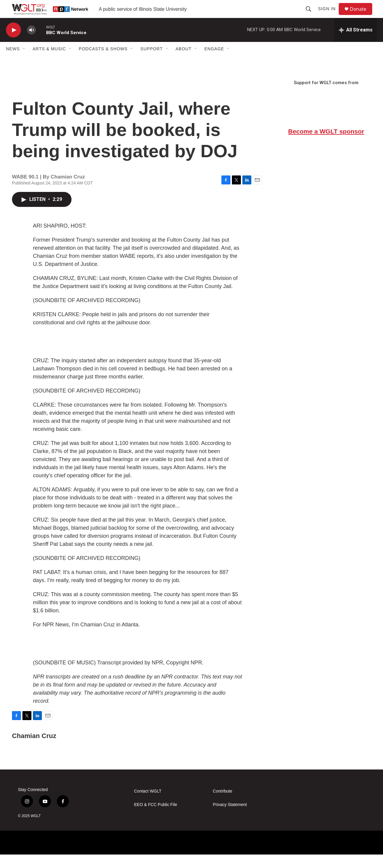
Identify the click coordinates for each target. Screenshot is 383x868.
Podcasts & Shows (103, 62)
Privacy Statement (230, 818)
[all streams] (356, 43)
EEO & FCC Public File (156, 818)
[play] (13, 44)
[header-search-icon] (311, 16)
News (13, 62)
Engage (214, 62)
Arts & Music (49, 62)
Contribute (222, 805)
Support (151, 62)
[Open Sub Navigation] (24, 62)
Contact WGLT (148, 805)
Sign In (330, 16)
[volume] (31, 44)
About (184, 62)
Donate (362, 16)
